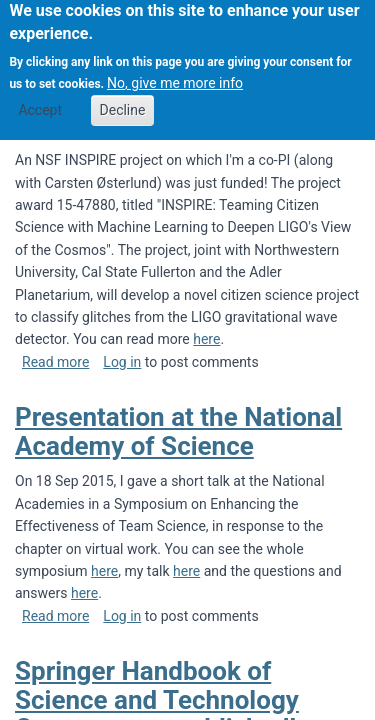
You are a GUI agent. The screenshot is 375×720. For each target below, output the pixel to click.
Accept (40, 99)
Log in (122, 362)
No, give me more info (175, 72)
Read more (55, 362)
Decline (123, 99)
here (206, 339)
